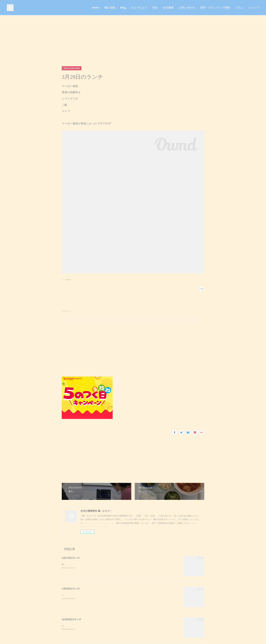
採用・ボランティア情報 (215, 8)
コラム (239, 8)
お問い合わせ (187, 8)
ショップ (254, 8)
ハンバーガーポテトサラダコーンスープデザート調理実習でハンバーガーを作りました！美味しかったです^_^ (112, 595)
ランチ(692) (66, 280)
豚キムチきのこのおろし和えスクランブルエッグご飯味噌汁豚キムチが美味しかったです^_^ (104, 564)
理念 (155, 8)
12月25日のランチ (72, 619)
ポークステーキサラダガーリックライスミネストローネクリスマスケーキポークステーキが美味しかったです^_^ (113, 626)
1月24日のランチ (71, 589)
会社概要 (168, 8)
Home (96, 8)
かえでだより (139, 8)
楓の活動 (110, 8)
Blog (123, 8)
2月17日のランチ (71, 558)
